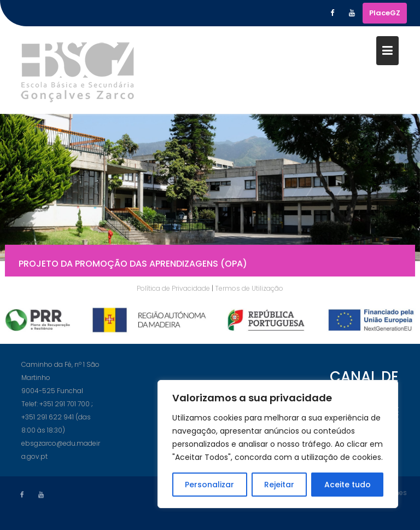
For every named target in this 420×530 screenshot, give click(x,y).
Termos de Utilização (249, 288)
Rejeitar (279, 485)
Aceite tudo (348, 485)
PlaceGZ (385, 13)
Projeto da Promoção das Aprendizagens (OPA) (133, 265)
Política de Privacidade (173, 288)
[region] (278, 444)
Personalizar (209, 485)
